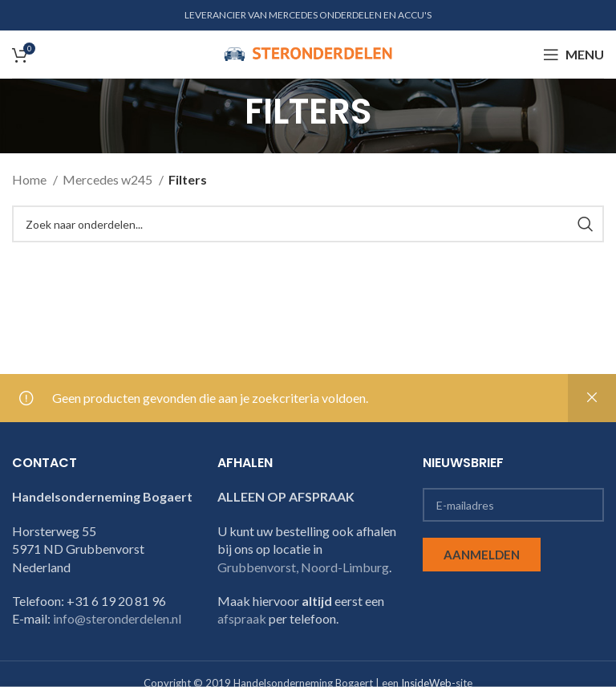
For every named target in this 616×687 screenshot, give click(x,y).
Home (30, 179)
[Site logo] (308, 53)
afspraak (242, 618)
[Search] (308, 224)
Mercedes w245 (109, 179)
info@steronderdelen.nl (117, 618)
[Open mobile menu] (573, 55)
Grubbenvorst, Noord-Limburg (303, 567)
